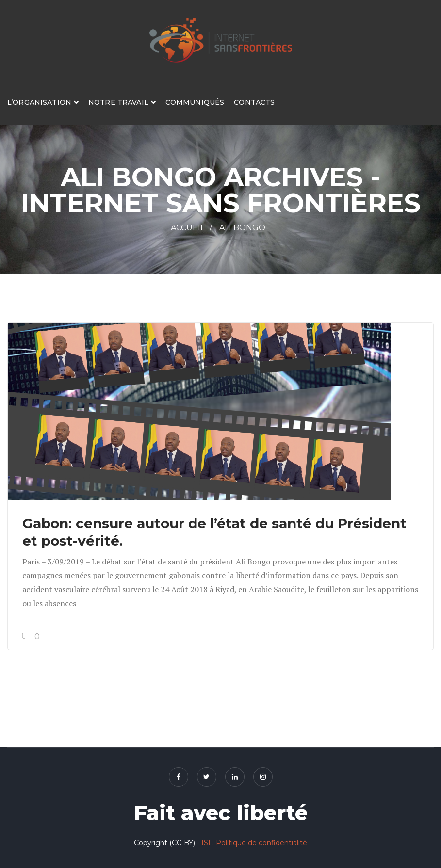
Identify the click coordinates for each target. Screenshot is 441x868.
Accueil (188, 228)
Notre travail (118, 102)
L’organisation (39, 102)
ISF (207, 843)
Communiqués (195, 102)
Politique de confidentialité (261, 843)
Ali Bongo (242, 228)
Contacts (254, 102)
